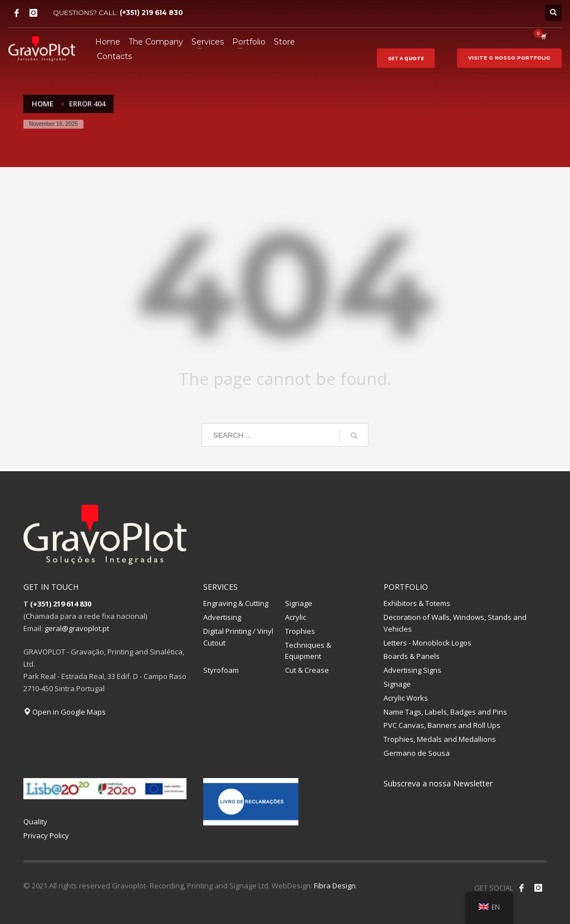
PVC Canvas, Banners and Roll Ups (442, 725)
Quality (35, 822)
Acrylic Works (406, 698)
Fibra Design (335, 886)
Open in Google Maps (65, 712)
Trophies (300, 631)
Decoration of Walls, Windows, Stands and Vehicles (455, 623)
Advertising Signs (412, 670)
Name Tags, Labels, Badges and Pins (445, 712)
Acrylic (296, 617)
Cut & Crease (307, 670)
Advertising (222, 617)
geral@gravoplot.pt (77, 628)
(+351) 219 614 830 (151, 13)
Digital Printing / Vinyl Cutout (238, 637)
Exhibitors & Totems (417, 603)
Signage (299, 603)
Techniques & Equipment (308, 651)
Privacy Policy (46, 835)
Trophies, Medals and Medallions (440, 739)
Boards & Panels (412, 656)
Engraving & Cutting (236, 603)
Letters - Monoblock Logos (427, 643)
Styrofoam (221, 670)
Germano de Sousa (417, 753)
